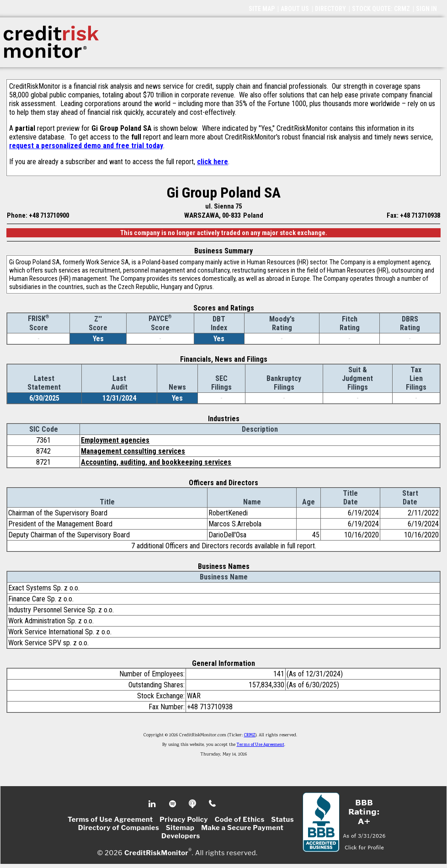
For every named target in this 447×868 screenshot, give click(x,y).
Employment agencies (115, 440)
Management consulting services (133, 451)
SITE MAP (262, 9)
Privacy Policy (184, 820)
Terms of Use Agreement (261, 745)
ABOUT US (295, 9)
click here (213, 162)
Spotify (173, 804)
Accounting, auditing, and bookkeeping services (156, 462)
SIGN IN (426, 9)
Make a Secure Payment (242, 828)
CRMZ (250, 735)
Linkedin (153, 804)
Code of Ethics (240, 820)
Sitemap (180, 828)
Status (282, 820)
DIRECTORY (330, 9)
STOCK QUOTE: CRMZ (381, 9)
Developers (181, 836)
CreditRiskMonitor (156, 852)
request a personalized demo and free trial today (86, 146)
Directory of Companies (119, 828)
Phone (213, 804)
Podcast (193, 804)
